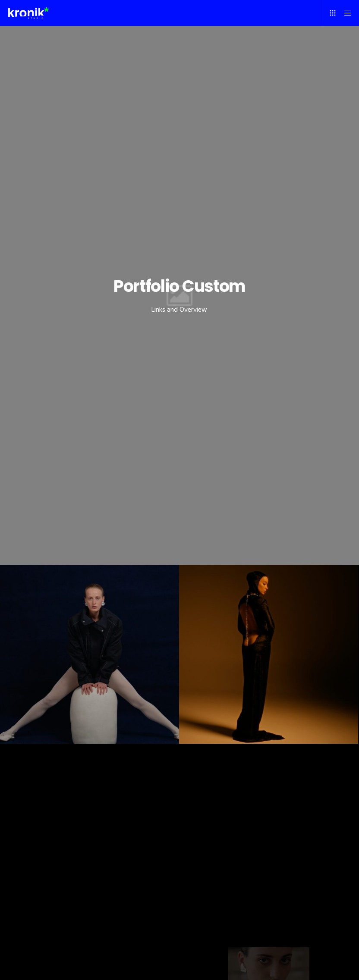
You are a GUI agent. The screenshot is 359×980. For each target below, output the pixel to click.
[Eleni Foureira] (269, 654)
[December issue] (90, 654)
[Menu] (345, 13)
